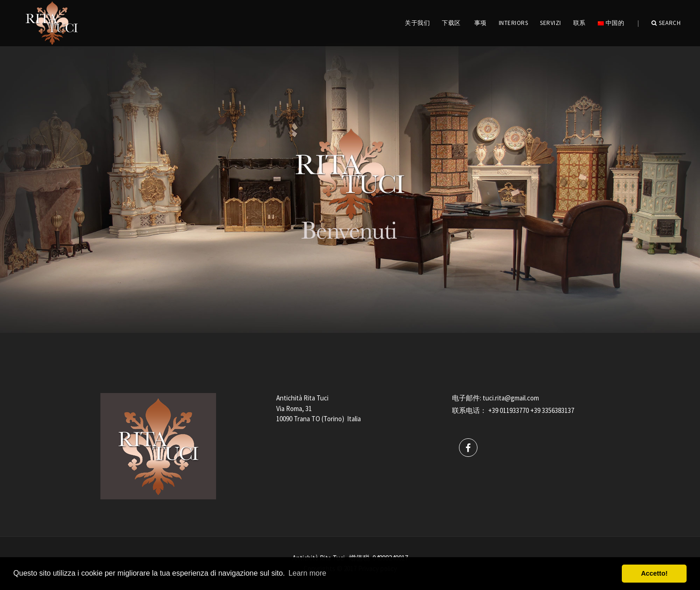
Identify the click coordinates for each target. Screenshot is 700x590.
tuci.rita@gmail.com (511, 398)
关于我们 (417, 23)
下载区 (451, 23)
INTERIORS (514, 23)
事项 (480, 23)
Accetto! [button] (654, 573)
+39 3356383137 (552, 410)
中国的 (611, 23)
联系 (579, 23)
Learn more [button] (307, 573)
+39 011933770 (508, 410)
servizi (551, 23)
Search (666, 23)
